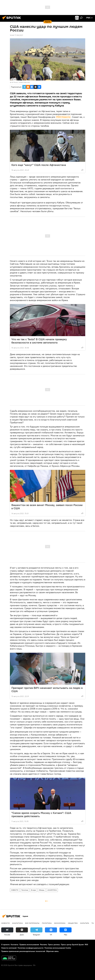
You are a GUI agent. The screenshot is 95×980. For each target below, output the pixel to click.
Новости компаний (9, 948)
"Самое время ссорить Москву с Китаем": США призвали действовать (41, 815)
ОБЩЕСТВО (73, 923)
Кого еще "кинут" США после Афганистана (39, 165)
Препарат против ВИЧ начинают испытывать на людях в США (47, 689)
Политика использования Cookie (58, 948)
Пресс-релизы (54, 945)
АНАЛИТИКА (52, 890)
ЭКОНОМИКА (60, 923)
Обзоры (42, 890)
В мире (33, 890)
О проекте (5, 945)
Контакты (14, 945)
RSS (86, 945)
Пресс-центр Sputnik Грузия (72, 945)
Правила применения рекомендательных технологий (23, 951)
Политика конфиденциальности (30, 948)
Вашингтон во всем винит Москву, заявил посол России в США (47, 507)
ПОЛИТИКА (47, 923)
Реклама (43, 945)
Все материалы (32, 923)
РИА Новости (63, 117)
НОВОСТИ (15, 890)
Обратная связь (52, 951)
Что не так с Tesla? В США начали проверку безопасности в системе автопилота (39, 341)
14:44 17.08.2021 (16, 35)
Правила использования (29, 945)
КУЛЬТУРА (85, 923)
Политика (25, 890)
